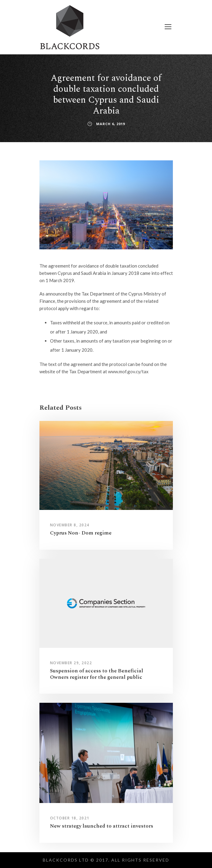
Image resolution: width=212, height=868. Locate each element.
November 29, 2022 (71, 663)
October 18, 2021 (70, 818)
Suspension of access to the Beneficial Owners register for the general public (97, 674)
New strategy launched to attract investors (102, 826)
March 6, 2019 (111, 124)
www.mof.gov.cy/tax (128, 371)
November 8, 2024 (70, 525)
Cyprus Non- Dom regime (81, 533)
